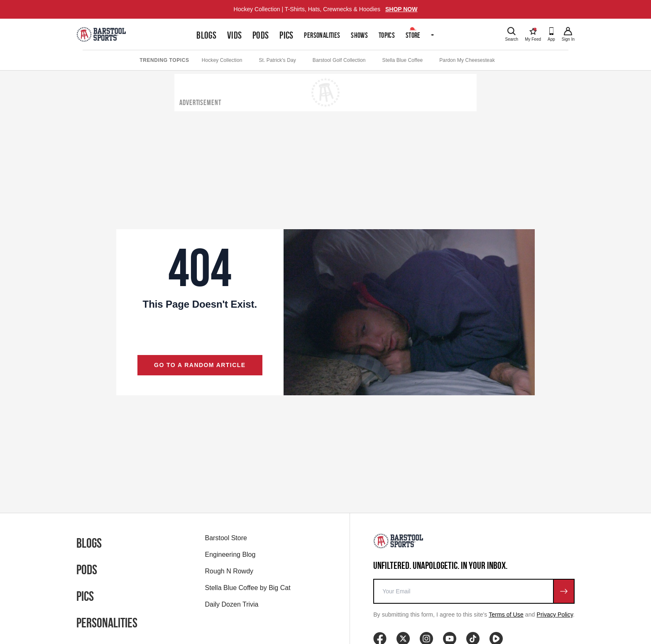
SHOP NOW (401, 9)
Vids (235, 35)
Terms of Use (506, 615)
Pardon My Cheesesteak (467, 60)
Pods (261, 35)
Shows (359, 35)
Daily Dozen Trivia (232, 604)
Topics (387, 35)
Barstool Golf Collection (339, 60)
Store (413, 35)
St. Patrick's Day (277, 60)
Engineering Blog (230, 555)
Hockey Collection (222, 60)
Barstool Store (226, 538)
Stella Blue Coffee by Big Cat (248, 588)
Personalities (322, 35)
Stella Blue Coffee (403, 60)
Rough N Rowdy (229, 571)
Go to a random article (200, 365)
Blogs (206, 35)
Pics (286, 35)
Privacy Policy (555, 615)
